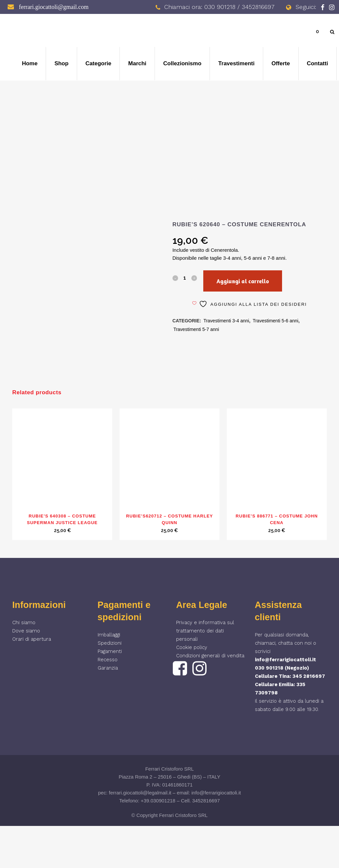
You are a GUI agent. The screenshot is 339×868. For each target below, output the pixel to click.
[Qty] (185, 278)
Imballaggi (109, 677)
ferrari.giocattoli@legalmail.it (140, 835)
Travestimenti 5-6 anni (275, 321)
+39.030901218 (158, 843)
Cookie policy (192, 689)
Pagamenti (110, 693)
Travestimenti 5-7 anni (196, 329)
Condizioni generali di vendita (210, 698)
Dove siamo (26, 673)
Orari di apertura (32, 681)
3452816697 (206, 843)
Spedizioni (110, 685)
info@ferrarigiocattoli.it (286, 702)
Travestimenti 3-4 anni (226, 321)
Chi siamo (24, 665)
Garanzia (108, 710)
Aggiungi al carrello (250, 281)
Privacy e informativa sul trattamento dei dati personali (205, 673)
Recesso (108, 702)
